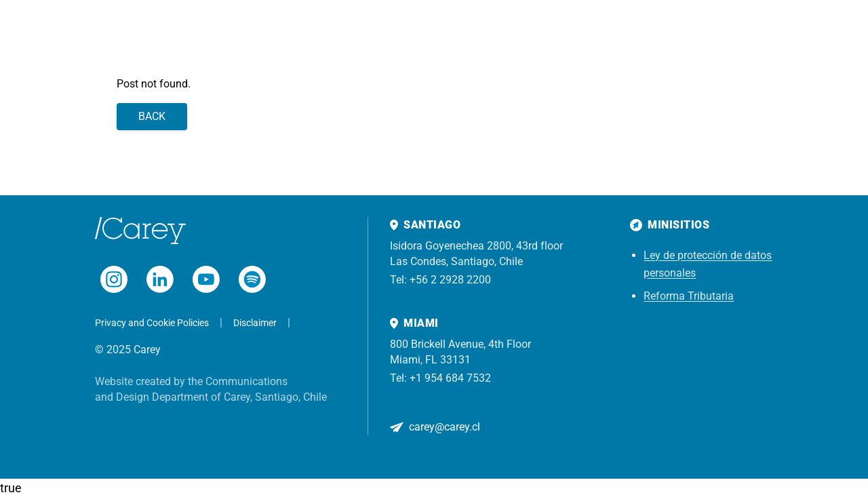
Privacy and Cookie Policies (152, 323)
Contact (436, 34)
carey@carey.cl (445, 427)
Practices (219, 34)
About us (386, 34)
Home (134, 34)
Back (152, 116)
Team (172, 34)
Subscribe (819, 34)
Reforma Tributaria (689, 296)
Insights (334, 34)
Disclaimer (255, 323)
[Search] (762, 34)
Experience (277, 34)
